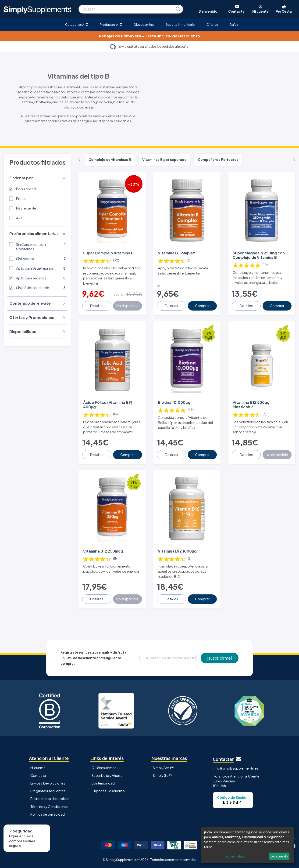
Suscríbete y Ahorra (107, 775)
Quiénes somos (104, 768)
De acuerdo (279, 856)
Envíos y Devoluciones (48, 783)
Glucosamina (144, 24)
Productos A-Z (111, 24)
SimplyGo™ (162, 775)
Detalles (97, 306)
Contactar (39, 775)
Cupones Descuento (108, 791)
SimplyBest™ (164, 768)
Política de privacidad (48, 814)
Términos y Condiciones (49, 807)
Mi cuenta (38, 768)
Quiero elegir (236, 856)
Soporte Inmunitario (180, 24)
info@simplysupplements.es (236, 768)
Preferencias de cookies (50, 799)
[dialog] (248, 845)
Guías (234, 24)
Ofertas (212, 24)
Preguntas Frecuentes (48, 791)
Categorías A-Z (77, 24)
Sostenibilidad (103, 783)
